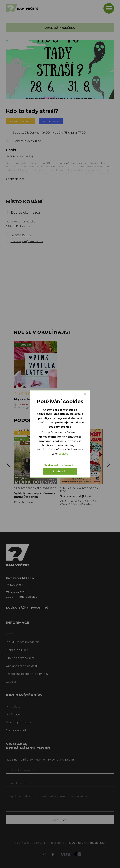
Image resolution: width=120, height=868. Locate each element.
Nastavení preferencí (58, 465)
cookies (63, 454)
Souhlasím (60, 471)
